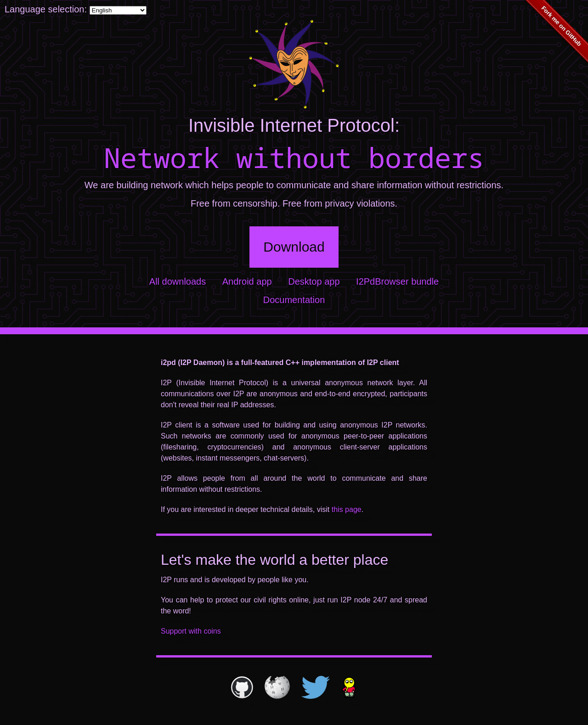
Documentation (294, 300)
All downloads (178, 281)
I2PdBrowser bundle (397, 281)
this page (347, 509)
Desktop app (314, 281)
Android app (247, 281)
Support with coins (191, 631)
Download (294, 247)
